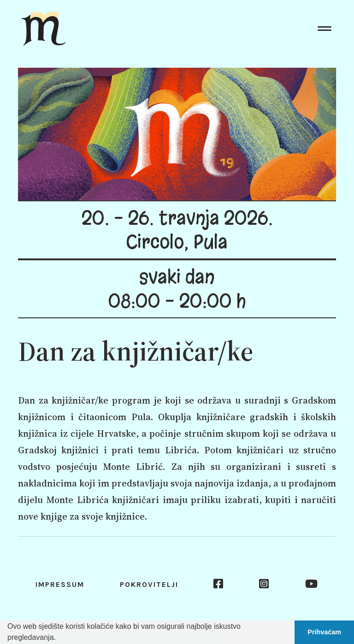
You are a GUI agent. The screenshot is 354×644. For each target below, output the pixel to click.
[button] (59, 638)
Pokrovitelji (149, 584)
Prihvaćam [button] (324, 632)
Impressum (60, 584)
